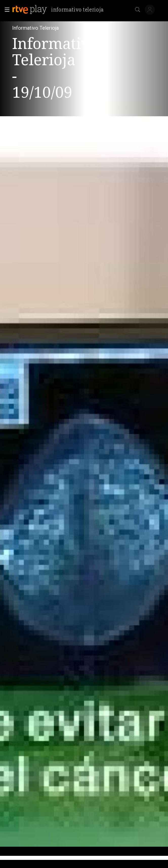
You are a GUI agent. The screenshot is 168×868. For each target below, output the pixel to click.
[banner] (60, 10)
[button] (6, 10)
